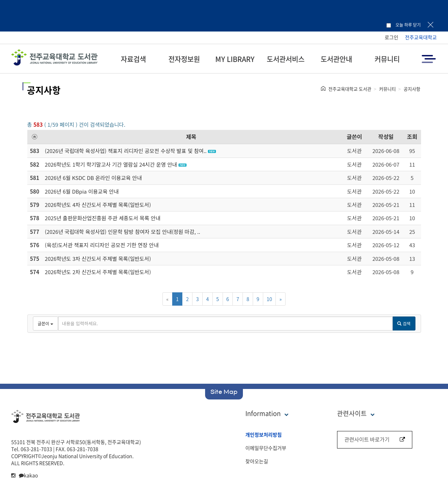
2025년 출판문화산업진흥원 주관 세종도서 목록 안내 (103, 218)
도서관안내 (336, 59)
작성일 (386, 137)
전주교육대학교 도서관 (350, 89)
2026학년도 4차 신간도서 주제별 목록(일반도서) (98, 205)
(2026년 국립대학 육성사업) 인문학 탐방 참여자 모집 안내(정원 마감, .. (122, 232)
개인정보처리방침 (264, 434)
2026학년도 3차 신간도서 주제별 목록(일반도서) (98, 259)
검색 (404, 323)
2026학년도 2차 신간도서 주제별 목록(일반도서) (98, 272)
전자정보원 (184, 59)
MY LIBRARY (235, 59)
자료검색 (133, 59)
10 (269, 299)
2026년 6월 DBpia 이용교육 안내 (82, 191)
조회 (412, 137)
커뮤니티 (387, 59)
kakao (28, 475)
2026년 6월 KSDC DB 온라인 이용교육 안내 (93, 178)
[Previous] (167, 299)
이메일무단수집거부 (266, 448)
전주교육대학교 (421, 37)
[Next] (281, 299)
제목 (191, 137)
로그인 (391, 37)
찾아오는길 (257, 461)
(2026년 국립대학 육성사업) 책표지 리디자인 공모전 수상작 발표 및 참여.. (126, 151)
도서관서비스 (286, 59)
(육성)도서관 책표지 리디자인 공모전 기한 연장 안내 (102, 245)
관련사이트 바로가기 (375, 439)
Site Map (224, 392)
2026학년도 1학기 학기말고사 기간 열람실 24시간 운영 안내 (111, 164)
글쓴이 (354, 137)
